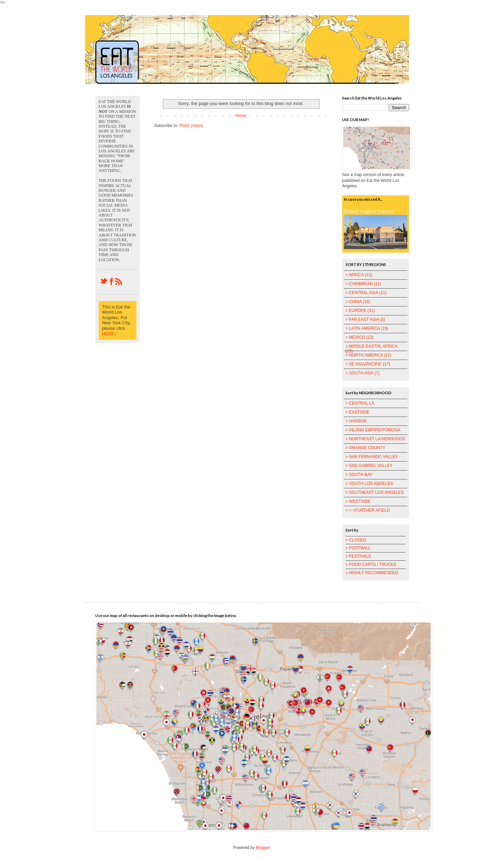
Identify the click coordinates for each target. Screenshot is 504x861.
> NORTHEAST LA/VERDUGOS (375, 439)
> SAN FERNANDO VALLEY (372, 457)
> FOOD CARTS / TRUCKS (371, 565)
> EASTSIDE (358, 412)
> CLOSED (356, 540)
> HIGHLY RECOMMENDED (372, 573)
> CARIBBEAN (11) (363, 284)
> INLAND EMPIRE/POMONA (373, 430)
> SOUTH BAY (359, 475)
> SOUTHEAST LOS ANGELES (375, 492)
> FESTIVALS (358, 556)
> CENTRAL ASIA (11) (366, 293)
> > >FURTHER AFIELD (368, 510)
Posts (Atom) (191, 126)
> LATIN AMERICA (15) (367, 328)
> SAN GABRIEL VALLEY (369, 466)
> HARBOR (356, 421)
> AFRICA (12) (359, 275)
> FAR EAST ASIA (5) (365, 319)
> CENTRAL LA (360, 403)
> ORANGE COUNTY (365, 448)
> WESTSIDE (358, 501)
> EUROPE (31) (360, 311)
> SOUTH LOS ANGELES (369, 484)
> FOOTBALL (358, 548)
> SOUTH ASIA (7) (363, 373)
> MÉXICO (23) (360, 337)
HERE (108, 334)
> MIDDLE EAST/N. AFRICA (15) (372, 349)
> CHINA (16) (358, 302)
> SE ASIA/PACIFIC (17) (368, 364)
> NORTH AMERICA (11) (369, 355)
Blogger (263, 848)
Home (241, 116)
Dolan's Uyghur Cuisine (369, 211)
